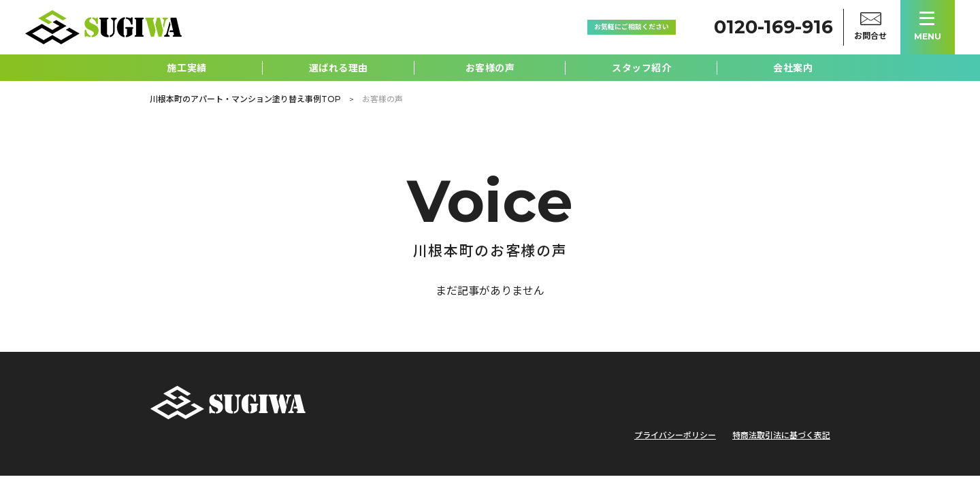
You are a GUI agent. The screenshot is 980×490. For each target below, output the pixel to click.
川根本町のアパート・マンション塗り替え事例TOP (245, 99)
